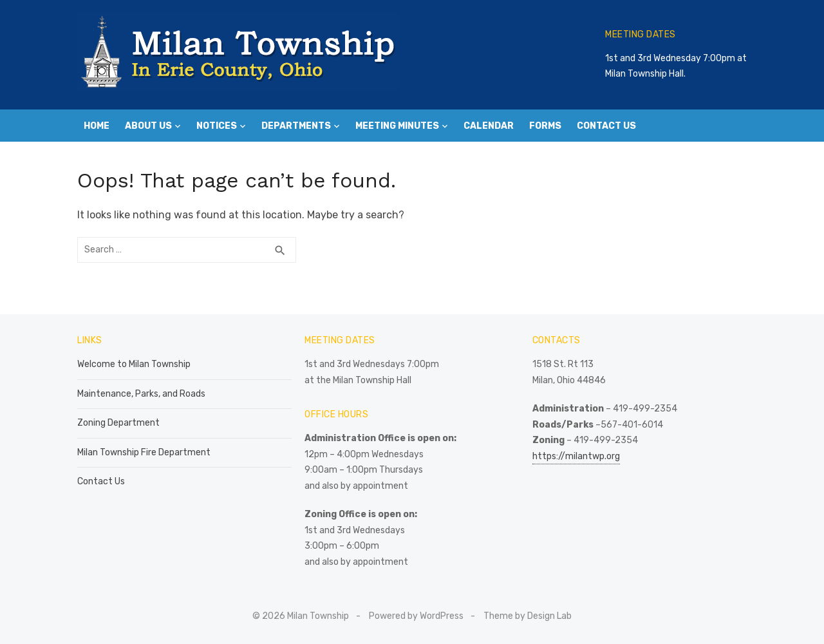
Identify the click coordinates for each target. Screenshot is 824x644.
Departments (296, 126)
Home (97, 126)
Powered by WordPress (416, 616)
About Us (148, 126)
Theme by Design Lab (528, 616)
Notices (217, 126)
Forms (545, 126)
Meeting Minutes (397, 126)
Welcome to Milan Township (134, 364)
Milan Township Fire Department (144, 452)
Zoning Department (118, 423)
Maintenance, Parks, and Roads (141, 394)
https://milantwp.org (576, 456)
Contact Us (606, 126)
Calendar (489, 126)
